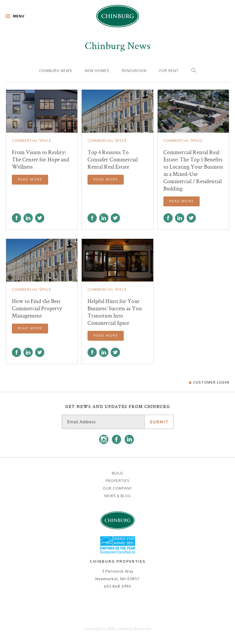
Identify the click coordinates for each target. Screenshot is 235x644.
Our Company (117, 488)
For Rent (169, 71)
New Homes (97, 71)
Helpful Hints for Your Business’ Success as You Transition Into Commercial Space (115, 312)
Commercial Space (32, 141)
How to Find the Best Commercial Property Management (37, 308)
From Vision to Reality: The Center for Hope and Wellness (41, 159)
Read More (30, 179)
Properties (117, 481)
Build (117, 473)
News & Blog (118, 496)
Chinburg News (55, 71)
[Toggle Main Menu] (13, 17)
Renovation (134, 71)
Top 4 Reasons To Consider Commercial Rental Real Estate (113, 159)
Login (209, 382)
